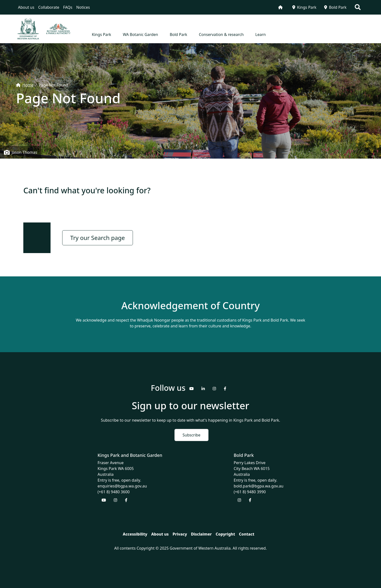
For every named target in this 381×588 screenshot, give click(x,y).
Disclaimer (201, 534)
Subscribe (191, 435)
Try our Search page (98, 238)
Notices (83, 7)
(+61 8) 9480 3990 (250, 492)
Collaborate (49, 7)
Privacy (180, 534)
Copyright (225, 534)
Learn (261, 34)
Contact (247, 534)
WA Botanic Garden (140, 34)
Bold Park (335, 7)
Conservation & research (221, 34)
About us (26, 7)
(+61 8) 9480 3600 (114, 492)
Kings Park (304, 7)
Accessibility (135, 534)
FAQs (68, 7)
